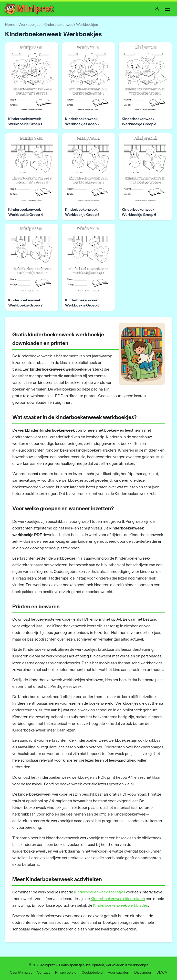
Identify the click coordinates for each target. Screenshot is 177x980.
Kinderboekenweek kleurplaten (118, 899)
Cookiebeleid (92, 972)
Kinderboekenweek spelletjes (100, 892)
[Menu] (168, 9)
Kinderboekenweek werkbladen (121, 905)
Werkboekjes (29, 25)
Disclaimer (143, 972)
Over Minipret (21, 972)
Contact (43, 972)
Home (10, 25)
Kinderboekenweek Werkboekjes (71, 25)
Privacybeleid (66, 972)
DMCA (162, 972)
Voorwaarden (119, 972)
